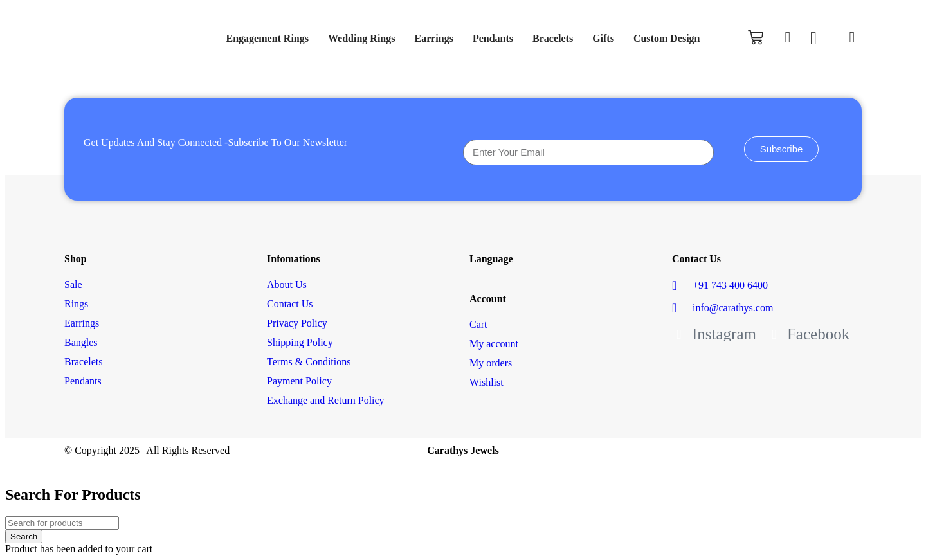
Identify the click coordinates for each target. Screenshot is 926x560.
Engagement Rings (268, 38)
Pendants (493, 38)
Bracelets (553, 38)
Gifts (603, 38)
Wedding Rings (361, 38)
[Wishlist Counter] (820, 39)
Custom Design (667, 38)
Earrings (433, 38)
